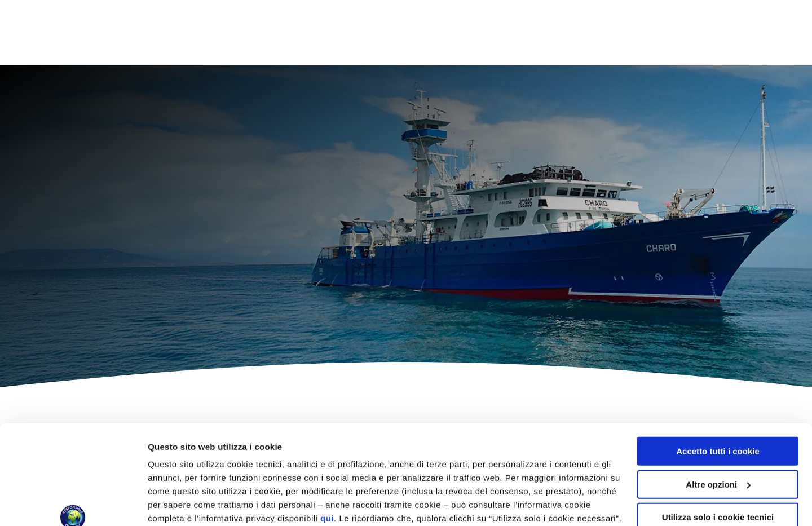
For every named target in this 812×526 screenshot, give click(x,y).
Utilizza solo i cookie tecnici (718, 432)
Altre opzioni (174, 504)
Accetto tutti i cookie (718, 366)
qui (327, 433)
